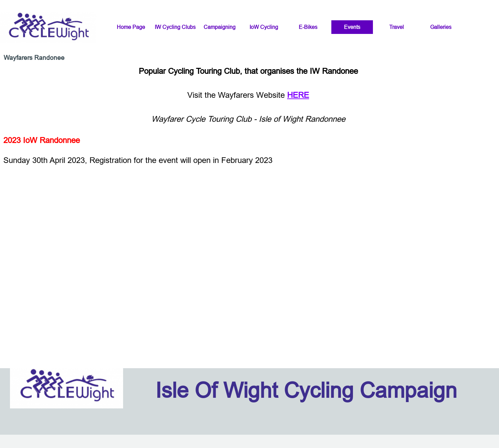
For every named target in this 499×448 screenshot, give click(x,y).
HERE (298, 95)
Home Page (131, 27)
